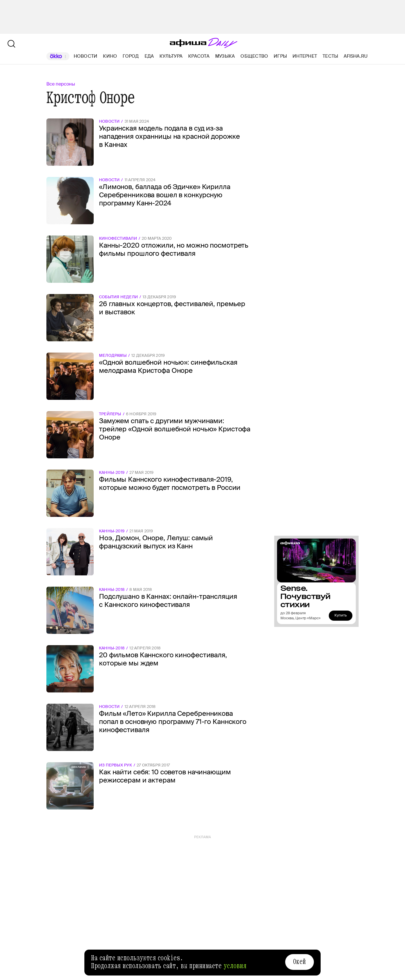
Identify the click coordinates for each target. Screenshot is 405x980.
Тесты (330, 56)
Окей (300, 962)
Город (131, 56)
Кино (110, 56)
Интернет (305, 56)
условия (235, 966)
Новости (86, 56)
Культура (171, 56)
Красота (199, 56)
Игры (280, 56)
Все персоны (61, 84)
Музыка (225, 56)
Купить (341, 615)
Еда (149, 56)
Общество (254, 56)
